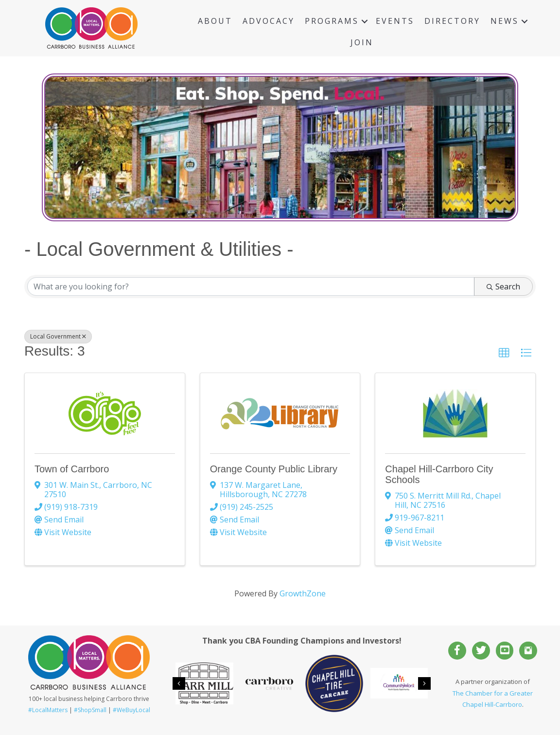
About (215, 21)
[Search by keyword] (251, 287)
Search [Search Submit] (503, 287)
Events (395, 21)
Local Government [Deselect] (58, 336)
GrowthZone (303, 593)
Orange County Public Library (274, 469)
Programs (332, 21)
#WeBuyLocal (131, 710)
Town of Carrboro (72, 469)
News (505, 21)
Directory (452, 21)
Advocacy (269, 21)
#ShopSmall (90, 710)
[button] (504, 353)
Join (362, 42)
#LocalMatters (48, 710)
